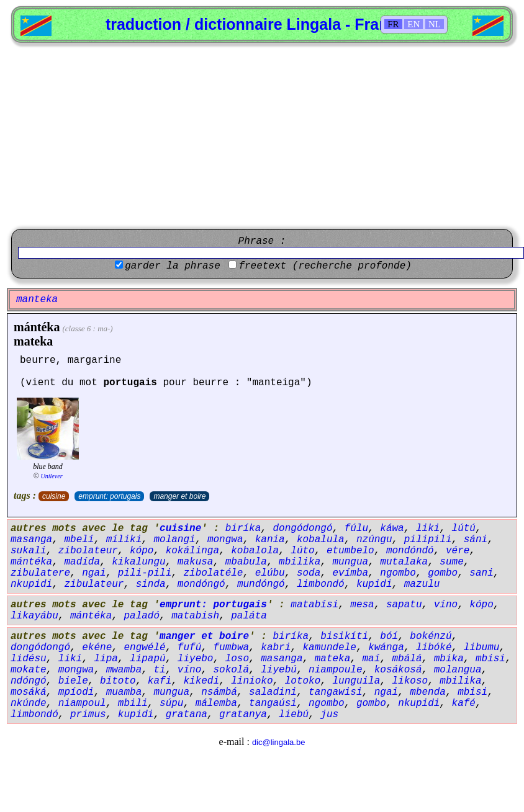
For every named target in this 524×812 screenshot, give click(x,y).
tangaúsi (273, 703)
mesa (362, 605)
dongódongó (302, 529)
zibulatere (40, 573)
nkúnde (29, 703)
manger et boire (179, 496)
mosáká (29, 692)
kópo (142, 551)
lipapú (148, 659)
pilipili (428, 540)
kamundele (330, 648)
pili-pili (145, 573)
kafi (160, 681)
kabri (276, 648)
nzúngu (374, 540)
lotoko (303, 681)
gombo (443, 573)
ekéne (97, 648)
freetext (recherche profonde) (325, 266)
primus (88, 715)
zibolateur (88, 551)
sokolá (231, 670)
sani (481, 573)
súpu (171, 703)
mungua (351, 562)
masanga (31, 540)
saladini (273, 692)
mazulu (422, 584)
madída (82, 562)
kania (270, 540)
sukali (29, 551)
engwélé (144, 648)
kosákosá (398, 670)
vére (458, 551)
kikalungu (138, 562)
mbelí (79, 540)
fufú (189, 648)
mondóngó (201, 584)
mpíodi (76, 692)
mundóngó (261, 584)
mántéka (37, 327)
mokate (29, 670)
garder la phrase (173, 266)
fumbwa (231, 648)
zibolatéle (213, 573)
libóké (434, 648)
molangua (458, 670)
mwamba (124, 670)
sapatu (404, 605)
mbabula (246, 562)
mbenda (428, 692)
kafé (464, 703)
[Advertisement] (262, 136)
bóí (389, 636)
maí (372, 659)
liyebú (279, 670)
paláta (249, 616)
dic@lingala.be (278, 742)
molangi (174, 540)
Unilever (52, 476)
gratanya (243, 715)
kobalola (255, 551)
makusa (196, 562)
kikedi (201, 681)
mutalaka (404, 562)
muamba (124, 692)
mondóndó (410, 551)
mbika (449, 659)
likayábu (34, 616)
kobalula (321, 540)
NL (435, 24)
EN (413, 24)
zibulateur (94, 584)
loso (237, 659)
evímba (351, 573)
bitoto (118, 681)
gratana (187, 715)
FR (393, 24)
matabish (195, 616)
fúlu (356, 529)
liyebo (196, 659)
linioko (252, 681)
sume (451, 562)
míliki (124, 540)
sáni (476, 540)
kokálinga (192, 551)
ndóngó (29, 681)
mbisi (490, 659)
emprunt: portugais (109, 496)
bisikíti (344, 636)
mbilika (300, 562)
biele (73, 681)
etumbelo (350, 551)
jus (329, 715)
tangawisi (335, 692)
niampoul (82, 703)
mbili (133, 703)
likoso (410, 681)
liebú (294, 715)
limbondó (321, 584)
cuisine (54, 496)
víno (446, 605)
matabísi (314, 605)
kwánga (386, 648)
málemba (216, 703)
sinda (151, 584)
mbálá (407, 659)
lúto (302, 551)
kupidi (374, 584)
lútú (464, 529)
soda (309, 573)
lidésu (29, 659)
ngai (94, 573)
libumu (482, 648)
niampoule (335, 670)
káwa (392, 529)
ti (159, 670)
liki (428, 529)
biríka (243, 529)
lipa (106, 659)
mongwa (225, 540)
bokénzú (431, 636)
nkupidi (31, 584)
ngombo (398, 573)
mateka (33, 341)
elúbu (270, 573)
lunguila (357, 681)
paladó (142, 616)
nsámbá (219, 692)
